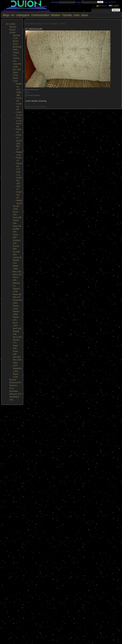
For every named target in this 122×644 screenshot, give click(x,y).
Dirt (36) (17, 70)
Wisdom (56, 15)
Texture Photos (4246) (13, 30)
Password (78, 2)
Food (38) (17, 218)
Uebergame (23, 15)
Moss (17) (17, 274)
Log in (28, 107)
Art (13, 15)
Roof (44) (17, 329)
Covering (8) (19, 107)
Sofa (27, 92)
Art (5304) (11, 24)
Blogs (6, 15)
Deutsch (102, 6)
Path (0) (16, 297)
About (85, 15)
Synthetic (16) (19, 181)
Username (55, 2)
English (114, 6)
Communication (40, 15)
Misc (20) (17, 272)
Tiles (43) (17, 360)
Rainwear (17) (19, 166)
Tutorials (67, 15)
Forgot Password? (109, 2)
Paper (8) (17, 294)
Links (76, 15)
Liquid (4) (17, 257)
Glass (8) (17, 226)
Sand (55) (17, 337)
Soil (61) (17, 357)
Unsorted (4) (19, 195)
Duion (39, 24)
